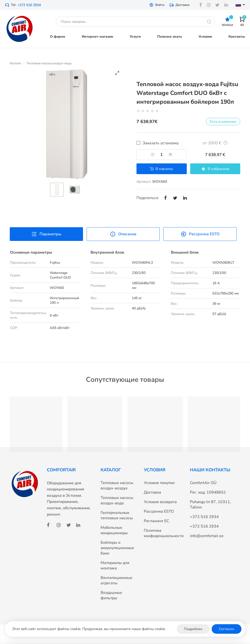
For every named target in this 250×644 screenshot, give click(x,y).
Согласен (227, 629)
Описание (123, 234)
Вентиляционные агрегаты (116, 580)
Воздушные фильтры (111, 595)
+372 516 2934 (29, 5)
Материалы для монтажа (115, 565)
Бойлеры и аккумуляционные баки (117, 548)
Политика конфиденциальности (164, 533)
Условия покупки (159, 483)
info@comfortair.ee (207, 536)
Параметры (46, 234)
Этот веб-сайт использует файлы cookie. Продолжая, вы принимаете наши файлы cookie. (89, 629)
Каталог (16, 63)
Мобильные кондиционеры (114, 530)
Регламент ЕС (156, 521)
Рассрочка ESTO (200, 234)
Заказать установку (161, 143)
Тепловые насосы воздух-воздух (117, 486)
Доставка (179, 5)
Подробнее (193, 629)
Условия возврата (160, 502)
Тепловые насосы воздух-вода (49, 63)
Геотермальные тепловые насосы (117, 515)
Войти (157, 5)
